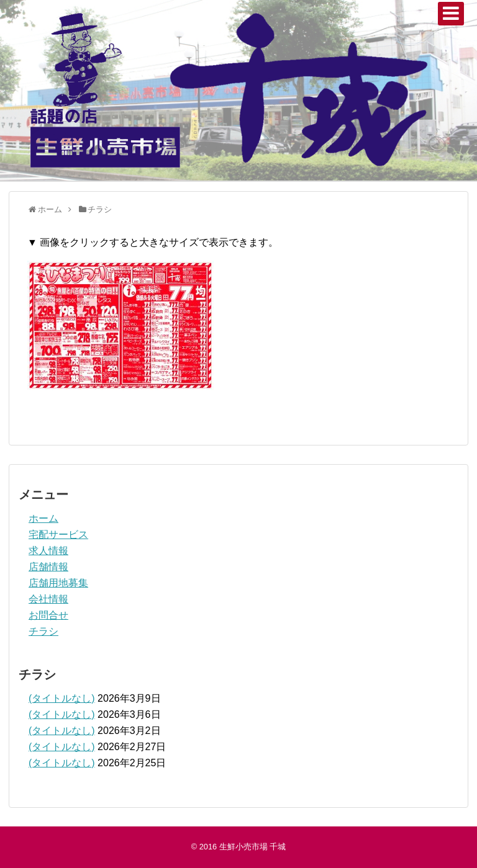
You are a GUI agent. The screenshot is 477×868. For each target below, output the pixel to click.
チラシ (43, 631)
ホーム (43, 518)
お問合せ (48, 615)
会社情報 (48, 599)
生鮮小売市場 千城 (253, 847)
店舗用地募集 (58, 583)
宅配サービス (58, 535)
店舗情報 (48, 567)
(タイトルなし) (62, 698)
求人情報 (48, 551)
